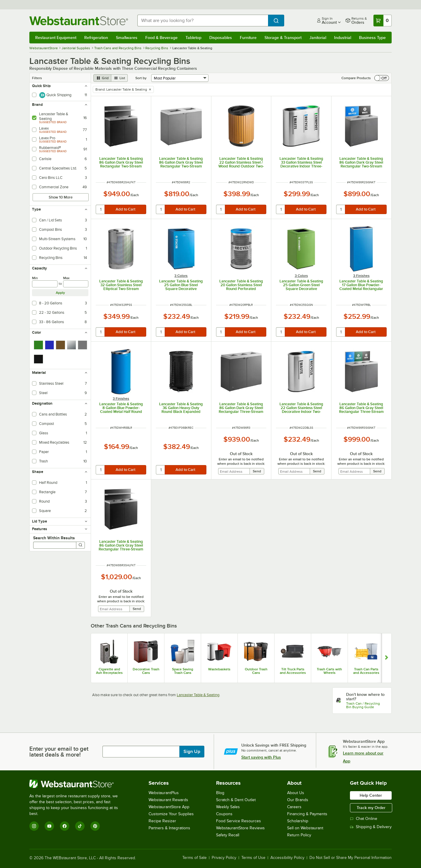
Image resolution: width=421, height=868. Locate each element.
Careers (294, 807)
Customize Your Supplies (171, 814)
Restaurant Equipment (56, 38)
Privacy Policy (224, 858)
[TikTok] (80, 826)
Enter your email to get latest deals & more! (59, 752)
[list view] (119, 78)
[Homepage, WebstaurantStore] (79, 21)
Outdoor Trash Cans (256, 671)
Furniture (248, 38)
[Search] (80, 545)
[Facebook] (65, 826)
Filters (37, 78)
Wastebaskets (219, 669)
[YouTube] (49, 826)
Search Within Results (54, 538)
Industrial (343, 38)
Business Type (372, 38)
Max (66, 278)
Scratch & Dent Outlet (236, 800)
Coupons (224, 814)
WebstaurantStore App (169, 807)
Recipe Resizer (162, 821)
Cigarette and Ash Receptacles (109, 671)
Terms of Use (253, 858)
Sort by (141, 78)
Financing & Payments (307, 814)
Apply (60, 293)
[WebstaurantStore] (78, 784)
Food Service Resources (239, 821)
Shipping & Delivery (371, 827)
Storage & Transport (283, 38)
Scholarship (298, 821)
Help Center (371, 795)
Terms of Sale (194, 858)
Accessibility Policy (287, 858)
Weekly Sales (228, 807)
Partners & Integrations (169, 828)
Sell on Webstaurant (305, 828)
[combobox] (203, 21)
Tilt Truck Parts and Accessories (293, 671)
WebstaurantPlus (164, 793)
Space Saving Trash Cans (183, 671)
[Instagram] (34, 826)
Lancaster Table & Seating (198, 695)
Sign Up (192, 752)
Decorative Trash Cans (146, 671)
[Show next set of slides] (387, 658)
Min (35, 278)
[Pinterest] (95, 826)
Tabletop (193, 38)
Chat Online (364, 819)
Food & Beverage (161, 38)
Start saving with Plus (261, 757)
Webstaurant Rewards (168, 800)
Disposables (221, 38)
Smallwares (127, 38)
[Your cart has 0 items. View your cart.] (383, 21)
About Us (296, 793)
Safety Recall (228, 835)
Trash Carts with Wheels (329, 671)
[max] (76, 284)
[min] (45, 284)
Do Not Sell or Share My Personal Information (351, 858)
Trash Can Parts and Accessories (366, 671)
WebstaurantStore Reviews (240, 828)
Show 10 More (61, 197)
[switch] (382, 78)
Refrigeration (96, 38)
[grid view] (102, 78)
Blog (220, 793)
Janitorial (318, 38)
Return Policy (299, 835)
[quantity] (101, 209)
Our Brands (298, 800)
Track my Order (371, 808)
